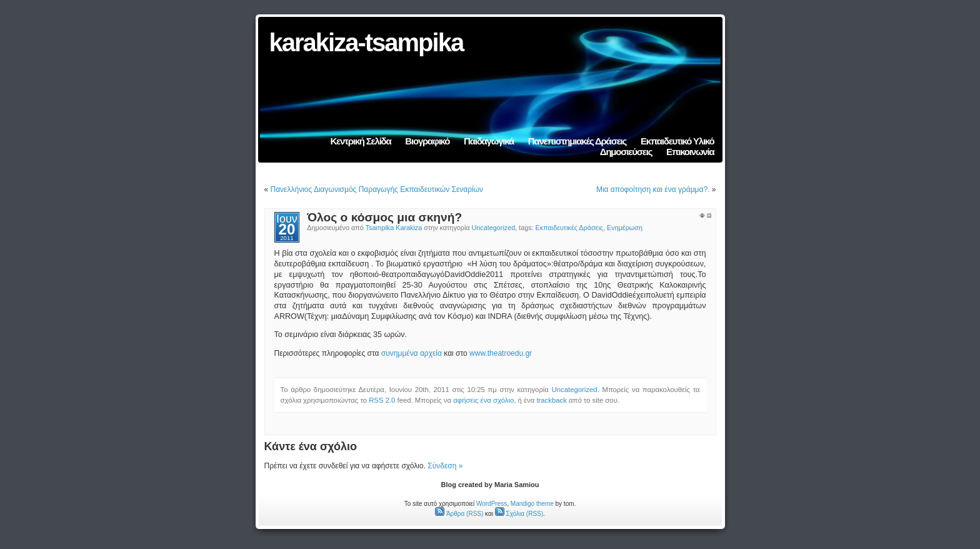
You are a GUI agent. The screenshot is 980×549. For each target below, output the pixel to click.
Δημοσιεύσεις (626, 152)
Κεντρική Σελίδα (360, 141)
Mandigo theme (532, 504)
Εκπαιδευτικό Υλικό (677, 141)
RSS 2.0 (382, 400)
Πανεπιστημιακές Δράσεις (577, 141)
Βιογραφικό (427, 141)
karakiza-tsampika (367, 43)
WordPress (492, 504)
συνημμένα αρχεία (412, 353)
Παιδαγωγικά (489, 141)
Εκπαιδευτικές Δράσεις (569, 228)
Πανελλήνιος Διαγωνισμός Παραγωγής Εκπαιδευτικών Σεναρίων (377, 189)
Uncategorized (494, 228)
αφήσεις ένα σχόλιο (483, 400)
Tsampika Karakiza (394, 228)
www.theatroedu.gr (501, 353)
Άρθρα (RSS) (459, 514)
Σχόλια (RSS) (519, 514)
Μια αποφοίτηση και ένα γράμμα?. (653, 189)
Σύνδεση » (445, 466)
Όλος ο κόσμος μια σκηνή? (384, 217)
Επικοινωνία (690, 152)
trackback (551, 400)
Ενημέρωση (625, 228)
